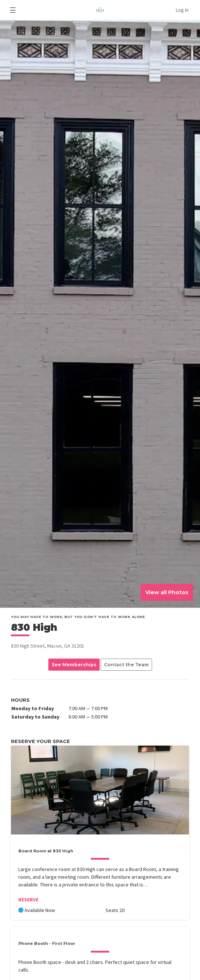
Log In (182, 10)
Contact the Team (126, 665)
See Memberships (74, 665)
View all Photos (167, 592)
